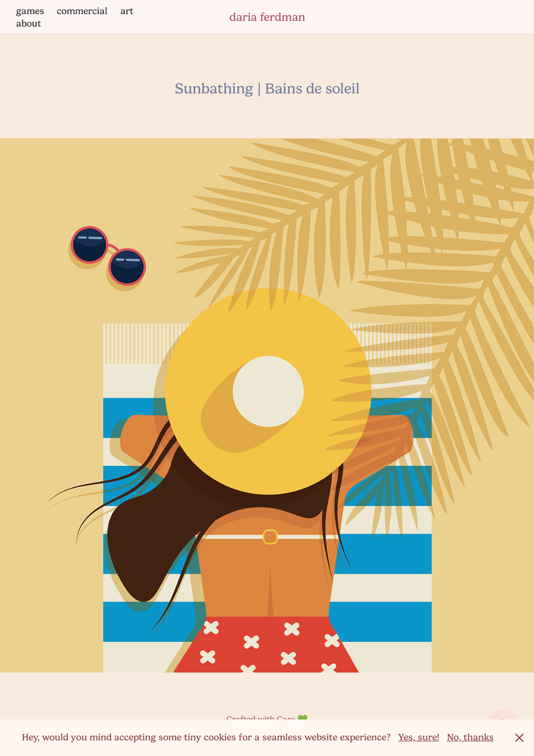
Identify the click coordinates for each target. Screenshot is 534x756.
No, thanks (470, 737)
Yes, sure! (419, 737)
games (30, 11)
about (29, 23)
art (127, 11)
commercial (82, 11)
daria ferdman (267, 17)
